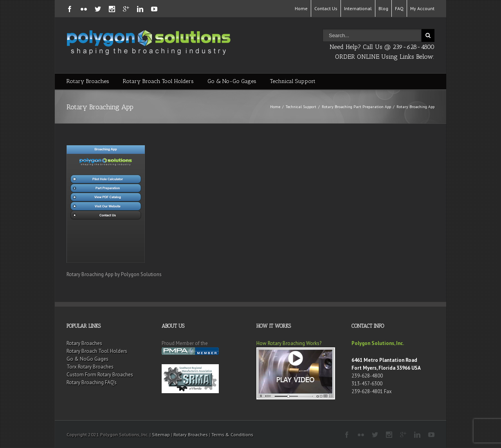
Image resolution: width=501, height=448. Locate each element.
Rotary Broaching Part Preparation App (356, 107)
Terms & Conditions (232, 434)
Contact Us (326, 8)
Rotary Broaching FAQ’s (92, 382)
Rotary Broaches (88, 81)
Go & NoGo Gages (87, 359)
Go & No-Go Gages (232, 81)
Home (301, 8)
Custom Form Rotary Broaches (100, 375)
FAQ (399, 8)
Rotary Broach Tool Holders (158, 81)
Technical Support (293, 81)
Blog (383, 8)
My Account (422, 8)
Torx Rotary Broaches (90, 367)
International (358, 8)
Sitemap (161, 434)
